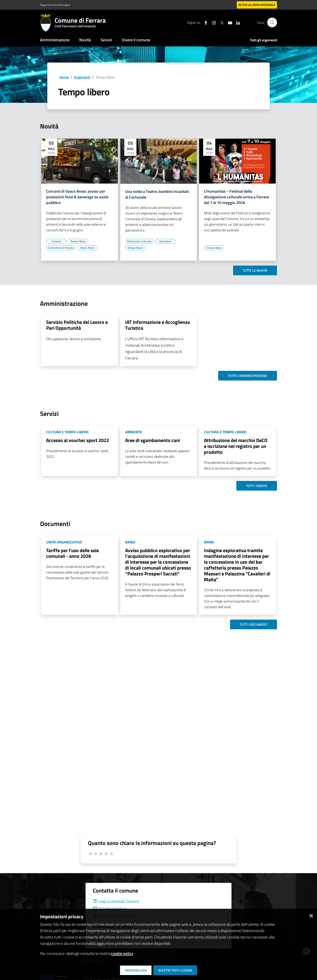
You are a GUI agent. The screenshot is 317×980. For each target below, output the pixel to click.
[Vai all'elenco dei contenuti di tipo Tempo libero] (78, 241)
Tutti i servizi (257, 486)
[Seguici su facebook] (204, 22)
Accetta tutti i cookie (175, 970)
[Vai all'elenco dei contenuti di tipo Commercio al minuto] (61, 248)
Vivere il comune (136, 40)
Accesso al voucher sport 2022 (78, 440)
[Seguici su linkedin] (236, 22)
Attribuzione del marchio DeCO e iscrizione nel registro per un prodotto (236, 446)
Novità (85, 40)
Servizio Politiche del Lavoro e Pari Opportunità (77, 325)
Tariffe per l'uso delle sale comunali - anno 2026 (72, 553)
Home (64, 77)
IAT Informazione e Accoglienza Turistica (157, 325)
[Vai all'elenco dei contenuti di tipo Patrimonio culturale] (139, 241)
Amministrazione (55, 40)
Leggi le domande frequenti (116, 901)
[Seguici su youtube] (228, 22)
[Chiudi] (311, 915)
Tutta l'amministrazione (248, 376)
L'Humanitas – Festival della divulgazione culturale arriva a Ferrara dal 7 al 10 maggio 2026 (236, 197)
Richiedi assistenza (110, 908)
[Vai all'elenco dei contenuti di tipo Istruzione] (165, 241)
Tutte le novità (255, 270)
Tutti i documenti (254, 624)
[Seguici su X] (220, 22)
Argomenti (82, 77)
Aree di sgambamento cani (153, 440)
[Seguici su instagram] (212, 22)
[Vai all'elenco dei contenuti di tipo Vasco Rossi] (87, 248)
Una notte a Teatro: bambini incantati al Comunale (157, 194)
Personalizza (136, 970)
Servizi (106, 40)
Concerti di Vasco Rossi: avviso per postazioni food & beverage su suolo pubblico (77, 197)
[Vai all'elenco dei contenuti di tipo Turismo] (56, 241)
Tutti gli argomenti (263, 40)
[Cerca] (272, 22)
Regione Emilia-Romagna (55, 5)
